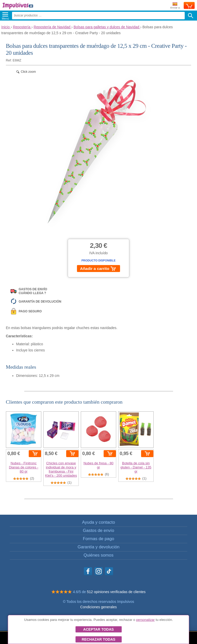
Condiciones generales (98, 607)
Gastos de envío (98, 530)
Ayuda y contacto (98, 522)
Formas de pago (98, 539)
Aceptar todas (98, 629)
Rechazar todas (98, 639)
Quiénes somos (99, 555)
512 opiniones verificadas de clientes (116, 592)
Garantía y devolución (98, 547)
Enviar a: (175, 6)
